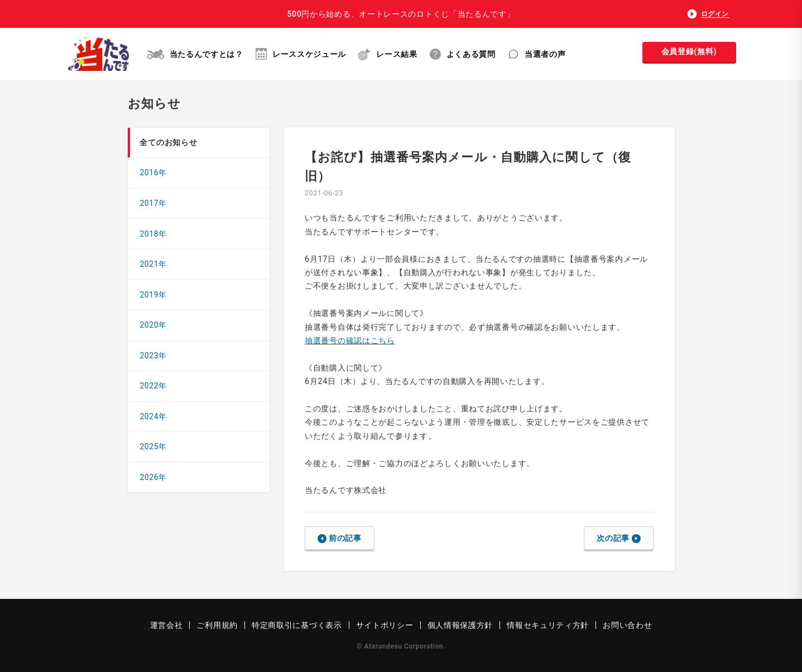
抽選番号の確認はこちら (350, 341)
